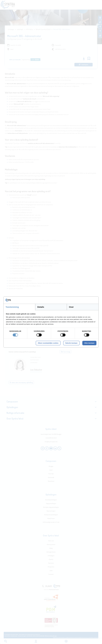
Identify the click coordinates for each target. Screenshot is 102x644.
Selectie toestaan (71, 343)
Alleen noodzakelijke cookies (48, 343)
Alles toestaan (89, 343)
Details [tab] (41, 307)
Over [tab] (71, 307)
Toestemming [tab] (12, 307)
